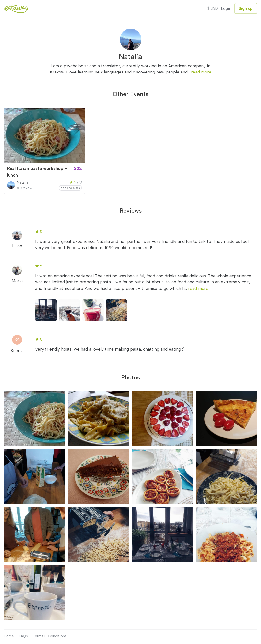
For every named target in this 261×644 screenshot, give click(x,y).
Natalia (23, 182)
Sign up (246, 8)
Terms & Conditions (50, 636)
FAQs (23, 636)
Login (226, 8)
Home (9, 636)
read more (201, 72)
